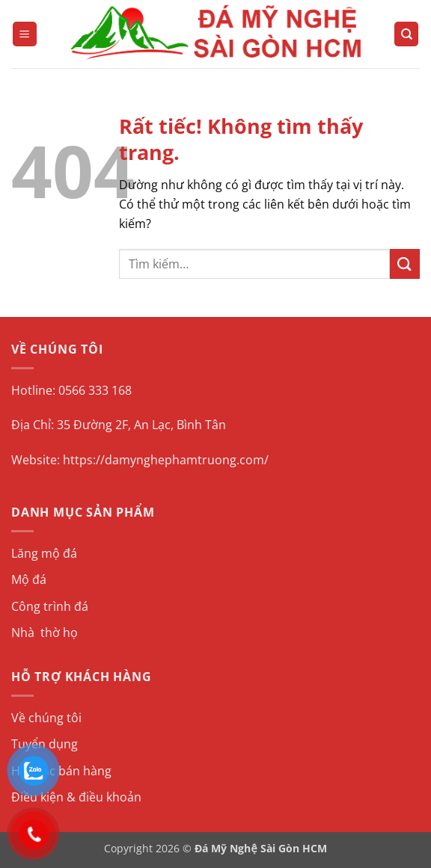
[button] (25, 34)
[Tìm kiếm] (406, 34)
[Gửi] (405, 264)
